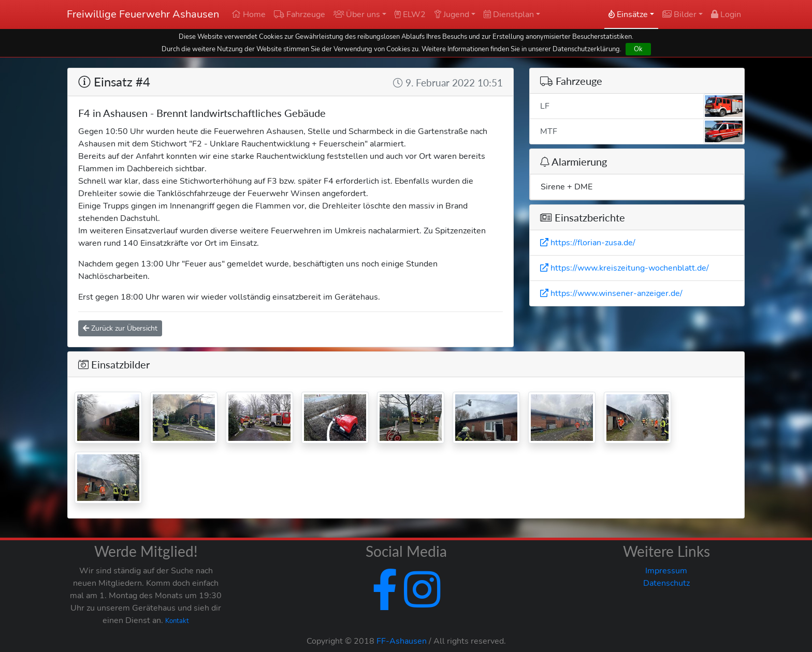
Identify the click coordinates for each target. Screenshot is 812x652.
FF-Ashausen (402, 641)
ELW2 (410, 14)
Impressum (666, 571)
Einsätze (628, 14)
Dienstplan (509, 14)
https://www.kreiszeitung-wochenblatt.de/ (625, 268)
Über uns (357, 14)
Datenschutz (666, 583)
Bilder (679, 14)
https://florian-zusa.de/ (588, 243)
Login (726, 14)
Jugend (452, 14)
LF (642, 106)
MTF (642, 131)
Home (249, 14)
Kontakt (177, 621)
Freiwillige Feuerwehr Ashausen (143, 14)
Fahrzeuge (300, 14)
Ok (638, 49)
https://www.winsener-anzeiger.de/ (611, 293)
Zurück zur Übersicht (120, 328)
